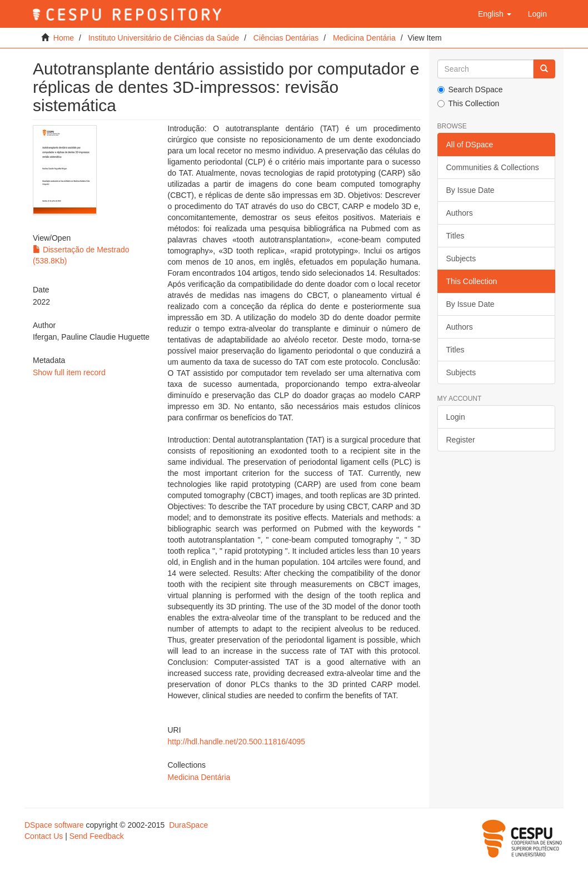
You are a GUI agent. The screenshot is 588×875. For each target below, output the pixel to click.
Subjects (461, 258)
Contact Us (44, 836)
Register (461, 440)
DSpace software (54, 825)
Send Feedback (97, 836)
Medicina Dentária (364, 38)
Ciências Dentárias (286, 38)
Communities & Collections (493, 167)
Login (456, 417)
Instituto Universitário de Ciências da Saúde (164, 38)
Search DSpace (470, 90)
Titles (455, 236)
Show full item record (69, 372)
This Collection (469, 103)
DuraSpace (188, 825)
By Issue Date (470, 190)
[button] (495, 14)
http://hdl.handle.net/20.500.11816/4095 (237, 742)
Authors (460, 213)
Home (64, 38)
